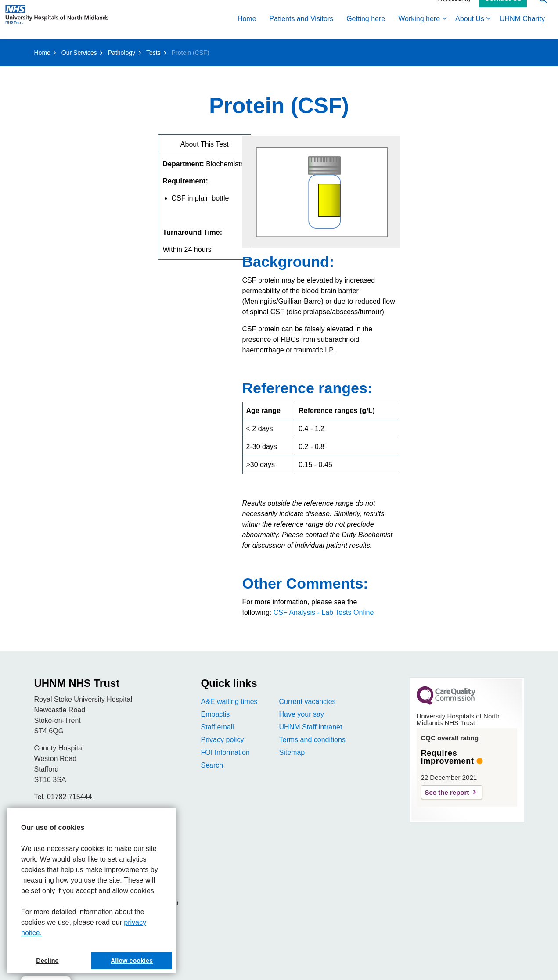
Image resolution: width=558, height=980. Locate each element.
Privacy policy (223, 740)
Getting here (366, 30)
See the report (447, 792)
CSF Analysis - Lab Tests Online (324, 612)
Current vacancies (308, 702)
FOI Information (225, 752)
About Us (470, 30)
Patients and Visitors (302, 30)
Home (247, 30)
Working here (419, 30)
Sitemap (292, 752)
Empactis (216, 714)
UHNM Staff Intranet (311, 727)
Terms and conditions (312, 740)
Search (212, 765)
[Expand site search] (543, 10)
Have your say (302, 714)
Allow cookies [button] (132, 961)
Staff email (218, 727)
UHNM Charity (522, 30)
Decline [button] (47, 961)
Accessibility (454, 10)
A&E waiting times (229, 702)
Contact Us (503, 10)
